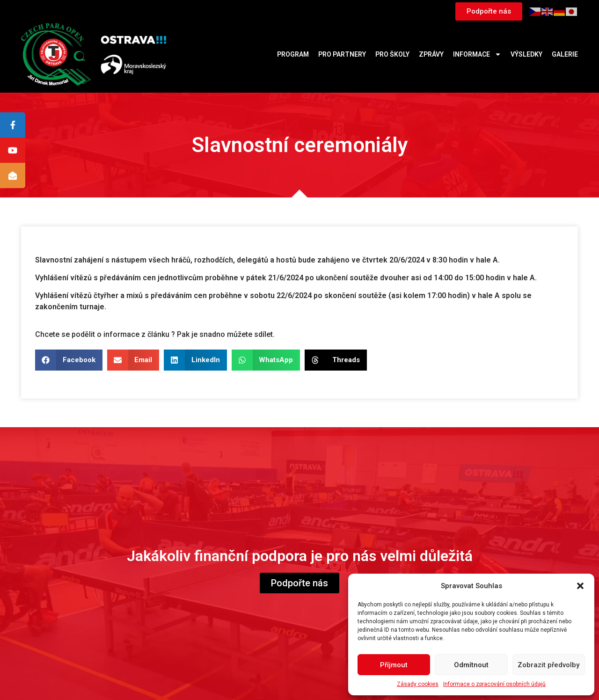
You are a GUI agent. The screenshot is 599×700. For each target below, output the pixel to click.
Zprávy (431, 54)
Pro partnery (342, 54)
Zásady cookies (418, 684)
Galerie (565, 54)
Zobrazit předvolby (548, 665)
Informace (477, 54)
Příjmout (394, 665)
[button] (580, 586)
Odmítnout (471, 665)
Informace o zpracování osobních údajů (494, 684)
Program (293, 54)
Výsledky (526, 54)
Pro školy (392, 54)
